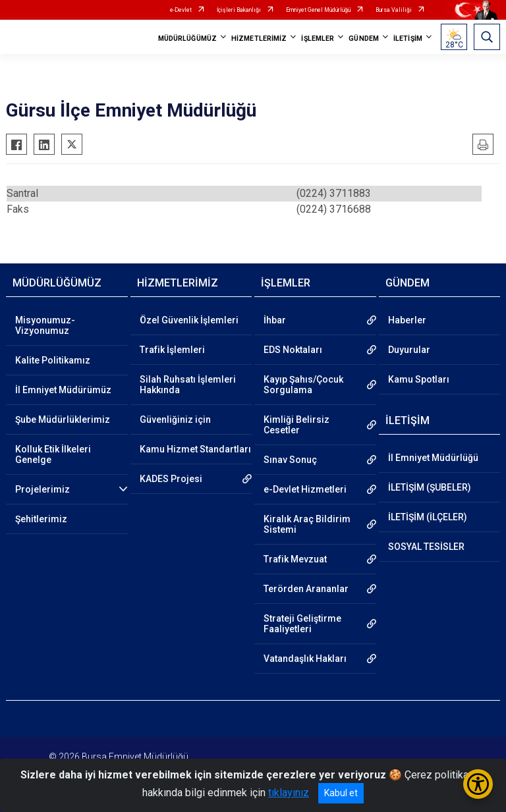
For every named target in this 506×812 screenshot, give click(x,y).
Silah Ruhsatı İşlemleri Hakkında (188, 385)
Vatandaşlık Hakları (305, 659)
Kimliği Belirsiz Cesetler (296, 425)
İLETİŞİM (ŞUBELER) (430, 487)
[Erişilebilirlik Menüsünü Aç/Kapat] (478, 784)
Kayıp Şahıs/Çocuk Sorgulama (303, 385)
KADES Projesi (171, 479)
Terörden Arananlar (306, 589)
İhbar (275, 320)
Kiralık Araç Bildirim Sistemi (307, 524)
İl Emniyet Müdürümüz (63, 390)
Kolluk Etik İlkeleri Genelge (53, 454)
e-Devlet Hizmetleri (305, 489)
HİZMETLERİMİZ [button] (259, 39)
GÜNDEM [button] (364, 39)
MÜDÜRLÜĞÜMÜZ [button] (187, 39)
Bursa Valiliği (394, 10)
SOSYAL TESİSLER (426, 547)
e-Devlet (181, 10)
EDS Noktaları (293, 350)
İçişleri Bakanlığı (239, 10)
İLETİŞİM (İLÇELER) (428, 517)
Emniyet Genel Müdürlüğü (318, 10)
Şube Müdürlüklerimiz (63, 420)
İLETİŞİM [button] (408, 39)
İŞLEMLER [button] (318, 39)
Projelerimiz (42, 489)
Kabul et (341, 793)
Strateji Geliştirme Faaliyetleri (302, 624)
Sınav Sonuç (290, 460)
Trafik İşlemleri (172, 350)
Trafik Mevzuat (295, 559)
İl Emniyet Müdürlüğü (433, 458)
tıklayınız (289, 793)
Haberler (407, 320)
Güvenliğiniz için (175, 420)
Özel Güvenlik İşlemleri (189, 320)
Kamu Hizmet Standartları (195, 449)
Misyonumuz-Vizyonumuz (45, 325)
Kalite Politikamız (53, 360)
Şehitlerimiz (41, 519)
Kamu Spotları (419, 379)
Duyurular (409, 350)
